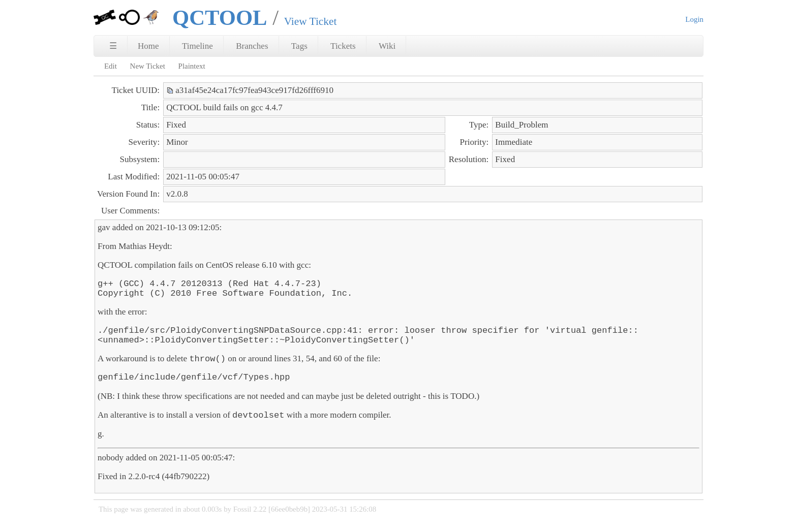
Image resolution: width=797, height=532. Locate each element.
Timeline (197, 46)
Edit (111, 66)
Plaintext (192, 66)
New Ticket (148, 66)
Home (148, 46)
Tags (299, 46)
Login (694, 19)
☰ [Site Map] (113, 46)
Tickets (343, 46)
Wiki (387, 46)
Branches (252, 46)
